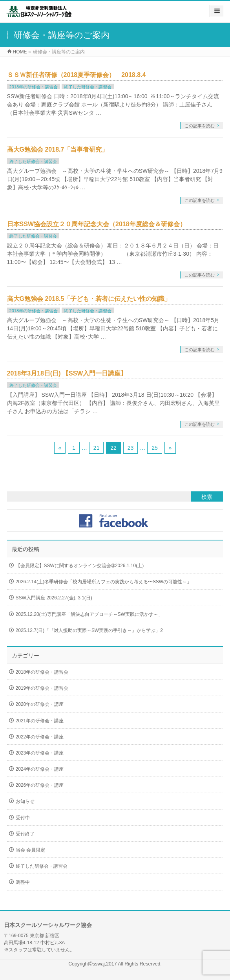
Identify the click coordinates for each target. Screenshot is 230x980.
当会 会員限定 (30, 850)
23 (131, 448)
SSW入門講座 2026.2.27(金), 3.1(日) (54, 598)
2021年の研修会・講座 (40, 721)
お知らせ (25, 801)
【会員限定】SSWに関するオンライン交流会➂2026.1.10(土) (80, 566)
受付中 (23, 818)
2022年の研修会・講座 (40, 737)
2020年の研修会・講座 (40, 704)
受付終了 (25, 834)
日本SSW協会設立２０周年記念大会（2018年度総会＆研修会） (97, 224)
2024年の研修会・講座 (40, 769)
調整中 (23, 882)
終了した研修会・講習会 (88, 87)
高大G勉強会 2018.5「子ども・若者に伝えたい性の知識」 (89, 299)
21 (97, 448)
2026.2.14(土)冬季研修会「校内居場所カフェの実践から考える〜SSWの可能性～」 (104, 582)
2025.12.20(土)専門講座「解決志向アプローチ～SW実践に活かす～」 (89, 614)
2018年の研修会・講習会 (34, 87)
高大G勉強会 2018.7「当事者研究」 (58, 149)
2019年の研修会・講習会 (42, 688)
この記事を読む (200, 126)
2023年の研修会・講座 (40, 753)
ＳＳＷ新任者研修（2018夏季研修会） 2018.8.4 (77, 75)
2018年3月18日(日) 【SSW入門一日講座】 (67, 373)
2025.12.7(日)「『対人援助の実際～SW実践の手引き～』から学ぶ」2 (89, 630)
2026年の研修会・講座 (40, 785)
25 (155, 448)
